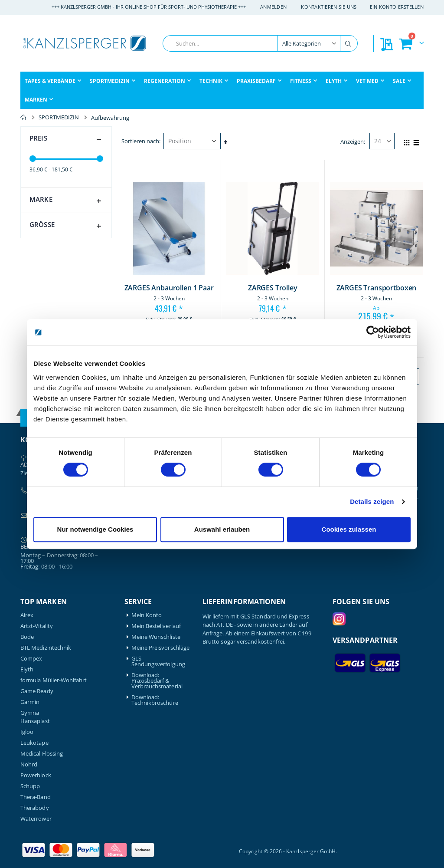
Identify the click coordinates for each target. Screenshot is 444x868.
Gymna (30, 713)
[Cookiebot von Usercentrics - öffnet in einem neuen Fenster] (373, 332)
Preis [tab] (67, 140)
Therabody (35, 808)
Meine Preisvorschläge (160, 648)
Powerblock (36, 775)
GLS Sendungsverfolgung (158, 661)
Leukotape (34, 743)
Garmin (30, 702)
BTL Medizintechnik (46, 648)
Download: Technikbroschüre (155, 700)
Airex (27, 615)
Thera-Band (36, 797)
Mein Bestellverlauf (156, 626)
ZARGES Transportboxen (377, 288)
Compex (31, 659)
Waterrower (36, 819)
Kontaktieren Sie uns (329, 7)
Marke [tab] (67, 201)
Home (23, 118)
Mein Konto (147, 615)
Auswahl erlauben (222, 529)
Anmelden (273, 7)
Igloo (27, 732)
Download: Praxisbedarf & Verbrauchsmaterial (157, 681)
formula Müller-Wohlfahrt (54, 680)
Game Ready (37, 691)
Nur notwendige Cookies (95, 529)
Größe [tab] (67, 226)
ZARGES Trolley (273, 288)
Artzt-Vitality (37, 626)
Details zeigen (372, 501)
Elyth (27, 669)
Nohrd (29, 764)
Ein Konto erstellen (397, 7)
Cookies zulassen (349, 529)
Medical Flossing (42, 754)
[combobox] (260, 43)
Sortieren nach (140, 141)
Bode (27, 637)
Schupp (30, 786)
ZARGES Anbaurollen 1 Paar (169, 288)
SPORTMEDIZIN (59, 117)
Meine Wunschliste (156, 637)
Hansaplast (35, 721)
